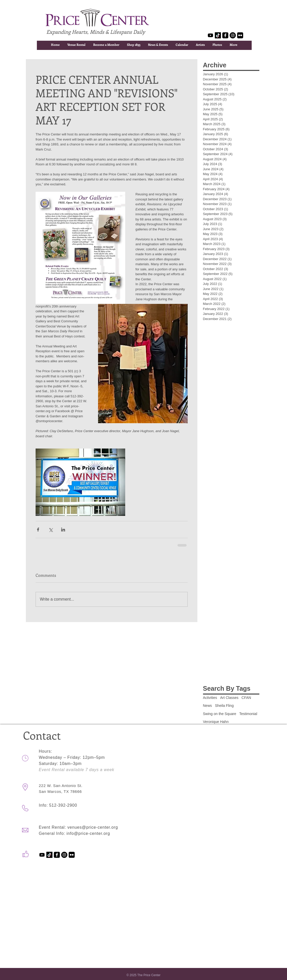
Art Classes (229, 698)
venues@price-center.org (93, 827)
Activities (210, 698)
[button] (76, 45)
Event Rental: (53, 827)
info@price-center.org (88, 833)
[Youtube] (210, 35)
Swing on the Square (220, 714)
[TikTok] (218, 35)
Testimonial (248, 714)
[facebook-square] (225, 35)
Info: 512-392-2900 (58, 805)
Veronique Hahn (216, 722)
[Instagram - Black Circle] (233, 35)
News (208, 706)
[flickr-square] (240, 35)
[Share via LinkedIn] (63, 530)
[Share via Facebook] (38, 530)
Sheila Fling (224, 706)
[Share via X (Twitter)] (51, 530)
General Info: (53, 833)
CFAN (246, 698)
